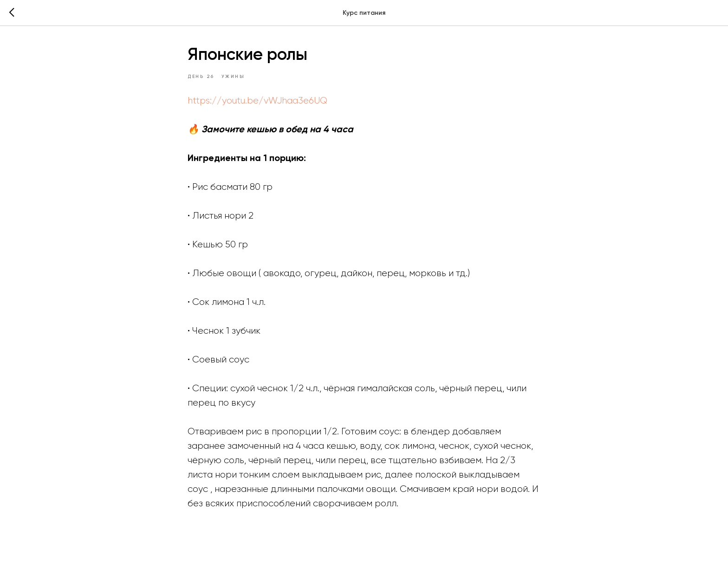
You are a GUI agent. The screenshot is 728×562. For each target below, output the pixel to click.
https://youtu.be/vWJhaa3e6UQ (257, 100)
